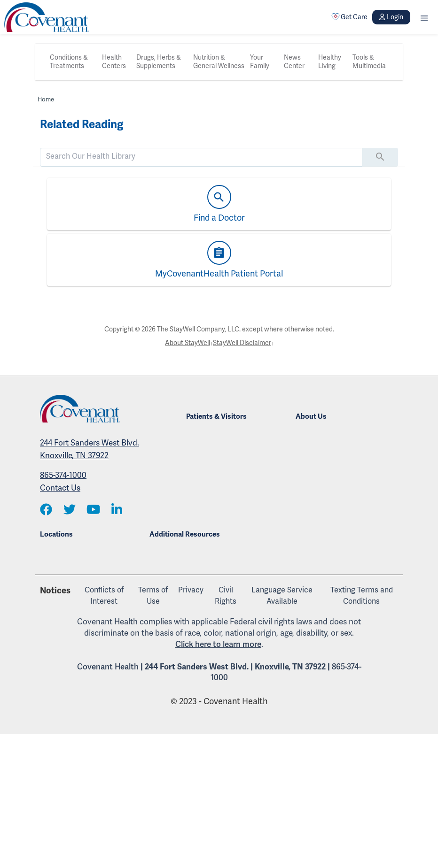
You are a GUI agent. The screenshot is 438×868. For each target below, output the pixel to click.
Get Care (350, 17)
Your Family (260, 62)
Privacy (191, 590)
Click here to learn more (218, 644)
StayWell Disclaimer (242, 343)
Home (46, 100)
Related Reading (82, 124)
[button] (424, 17)
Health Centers (114, 62)
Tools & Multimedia (369, 62)
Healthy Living (330, 62)
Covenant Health (108, 667)
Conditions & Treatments (69, 62)
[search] (201, 156)
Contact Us (60, 488)
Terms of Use (153, 596)
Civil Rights (226, 596)
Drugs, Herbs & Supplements (159, 62)
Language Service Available (282, 596)
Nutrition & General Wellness (219, 62)
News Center (294, 62)
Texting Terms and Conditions (362, 596)
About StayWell (188, 343)
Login (391, 17)
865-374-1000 (63, 475)
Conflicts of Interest (104, 596)
